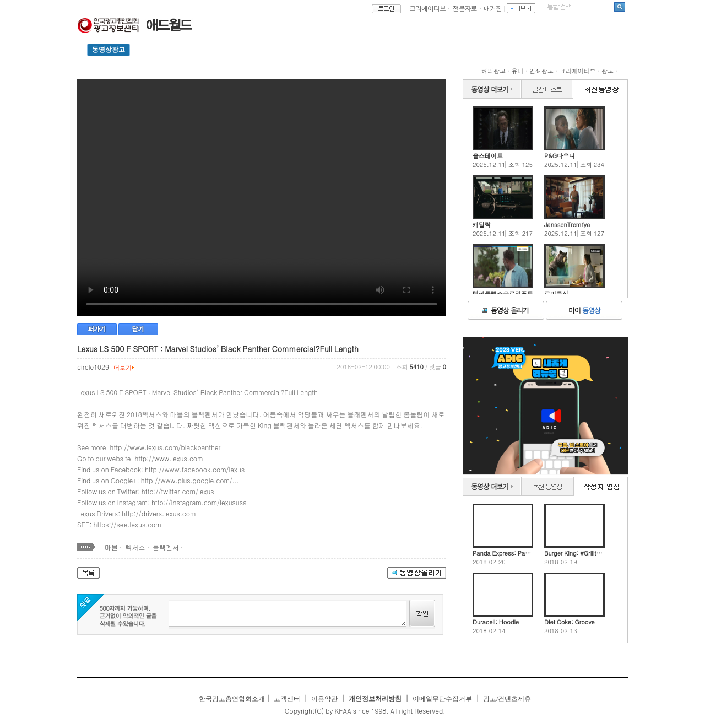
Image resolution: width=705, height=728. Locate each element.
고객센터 (287, 699)
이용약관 (324, 699)
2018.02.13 (561, 631)
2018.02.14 (489, 631)
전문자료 (465, 8)
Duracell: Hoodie (496, 622)
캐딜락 (482, 225)
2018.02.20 (489, 562)
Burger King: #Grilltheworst (574, 553)
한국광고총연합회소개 (232, 699)
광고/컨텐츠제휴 (507, 699)
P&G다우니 (560, 156)
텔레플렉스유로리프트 (503, 293)
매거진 (493, 8)
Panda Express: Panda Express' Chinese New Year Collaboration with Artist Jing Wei (503, 553)
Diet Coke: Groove (570, 622)
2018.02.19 (561, 562)
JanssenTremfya (567, 225)
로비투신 (556, 293)
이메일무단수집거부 (442, 699)
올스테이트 (488, 156)
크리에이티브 (427, 8)
